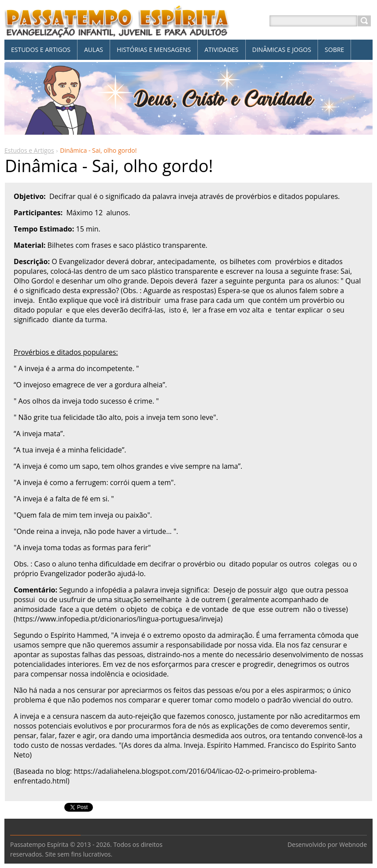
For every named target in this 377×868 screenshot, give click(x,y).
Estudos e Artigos (29, 150)
